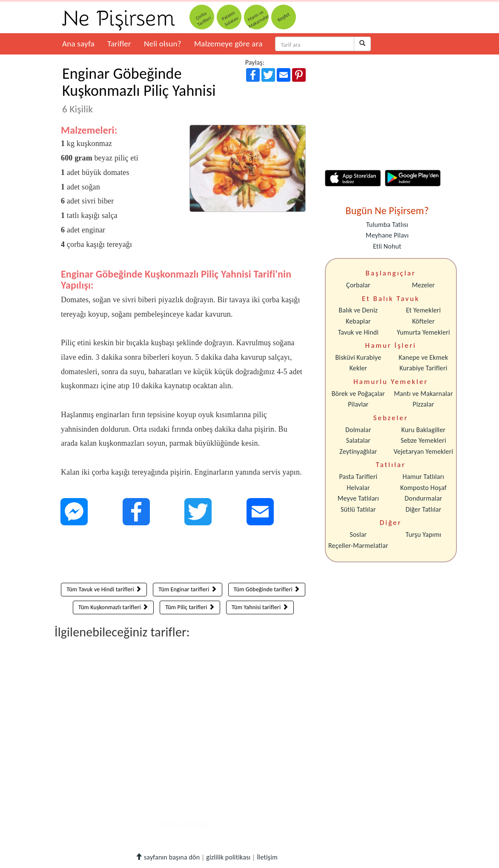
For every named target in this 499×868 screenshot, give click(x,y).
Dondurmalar (423, 498)
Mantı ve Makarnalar (423, 394)
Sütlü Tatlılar (358, 509)
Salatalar (358, 440)
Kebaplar (358, 321)
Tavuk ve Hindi (358, 332)
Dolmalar (358, 430)
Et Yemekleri (423, 310)
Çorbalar (358, 285)
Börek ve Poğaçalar (358, 394)
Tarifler (119, 44)
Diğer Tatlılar (423, 509)
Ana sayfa (78, 44)
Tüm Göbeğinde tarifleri (267, 589)
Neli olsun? (163, 44)
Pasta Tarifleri (358, 477)
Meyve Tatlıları (358, 498)
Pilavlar (358, 404)
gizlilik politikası (228, 857)
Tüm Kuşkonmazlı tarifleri (113, 607)
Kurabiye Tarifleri (423, 368)
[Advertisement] (183, 556)
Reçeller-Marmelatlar (358, 546)
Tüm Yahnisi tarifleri (260, 607)
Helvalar (358, 488)
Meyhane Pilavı (387, 235)
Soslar (358, 534)
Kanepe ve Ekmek (423, 357)
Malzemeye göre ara (228, 44)
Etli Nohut (387, 246)
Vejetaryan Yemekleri (423, 451)
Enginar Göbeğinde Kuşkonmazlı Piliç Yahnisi (139, 90)
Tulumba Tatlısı (387, 225)
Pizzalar (423, 404)
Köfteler (423, 321)
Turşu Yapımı (424, 534)
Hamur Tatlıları (424, 477)
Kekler (358, 368)
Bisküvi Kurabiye (358, 357)
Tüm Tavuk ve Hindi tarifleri (104, 589)
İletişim (267, 857)
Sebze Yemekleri (423, 440)
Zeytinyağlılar (358, 451)
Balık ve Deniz (358, 310)
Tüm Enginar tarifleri (187, 589)
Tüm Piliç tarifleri (190, 607)
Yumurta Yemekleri (423, 332)
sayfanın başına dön (168, 857)
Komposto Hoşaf (423, 488)
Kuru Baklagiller (424, 430)
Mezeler (424, 285)
